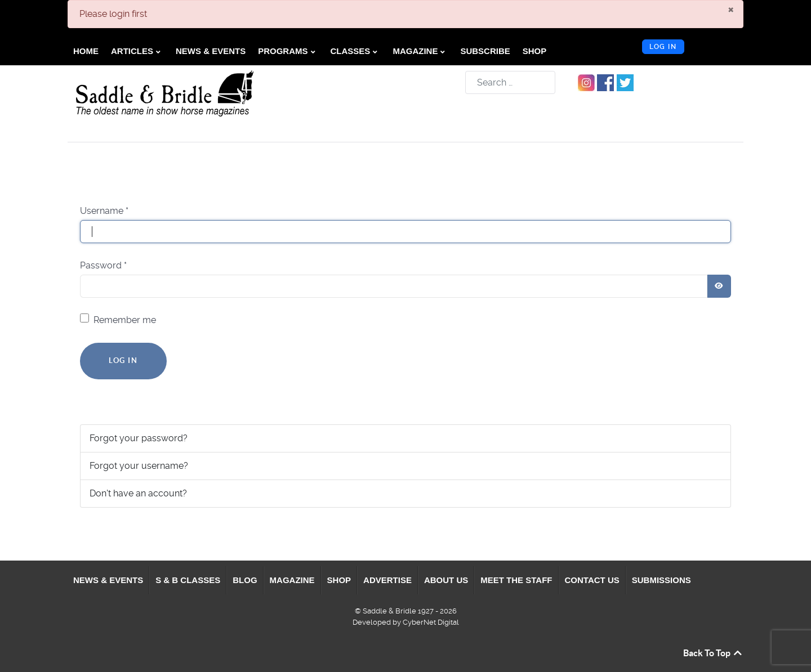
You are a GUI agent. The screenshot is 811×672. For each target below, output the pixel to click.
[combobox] (510, 82)
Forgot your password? (139, 438)
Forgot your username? (139, 466)
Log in (663, 47)
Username (104, 211)
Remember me (125, 320)
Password (103, 265)
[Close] (731, 9)
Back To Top (713, 653)
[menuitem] (86, 51)
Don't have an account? (138, 493)
